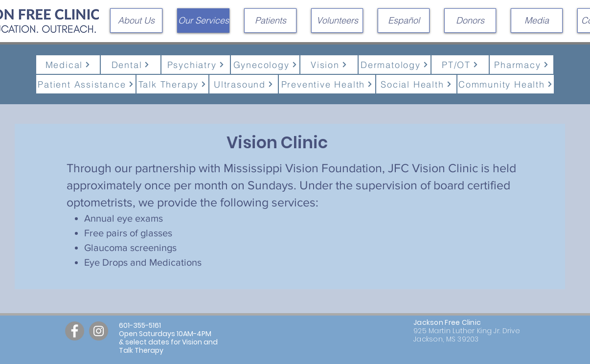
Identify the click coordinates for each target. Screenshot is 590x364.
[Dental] (131, 65)
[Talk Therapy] (172, 84)
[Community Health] (506, 84)
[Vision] (329, 65)
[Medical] (68, 65)
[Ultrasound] (244, 84)
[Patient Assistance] (86, 84)
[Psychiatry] (196, 65)
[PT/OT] (460, 65)
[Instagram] (99, 331)
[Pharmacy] (522, 65)
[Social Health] (416, 84)
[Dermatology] (395, 65)
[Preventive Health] (327, 84)
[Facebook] (75, 331)
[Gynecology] (265, 65)
